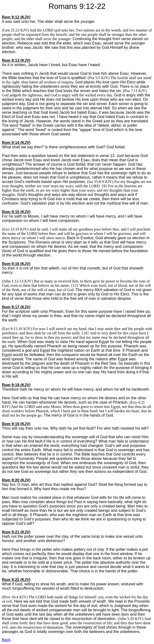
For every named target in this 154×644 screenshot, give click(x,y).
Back (6, 640)
